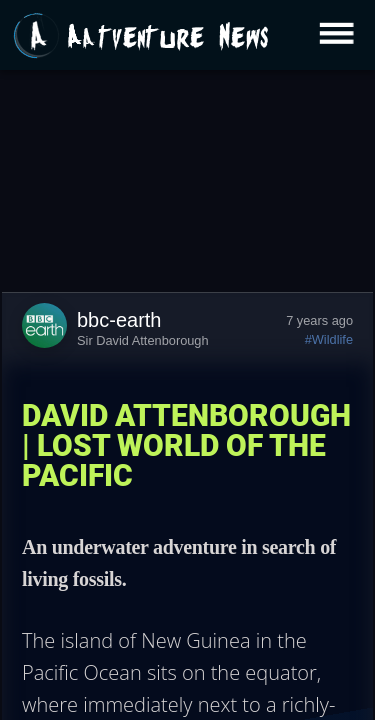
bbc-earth (119, 320)
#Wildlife (329, 339)
